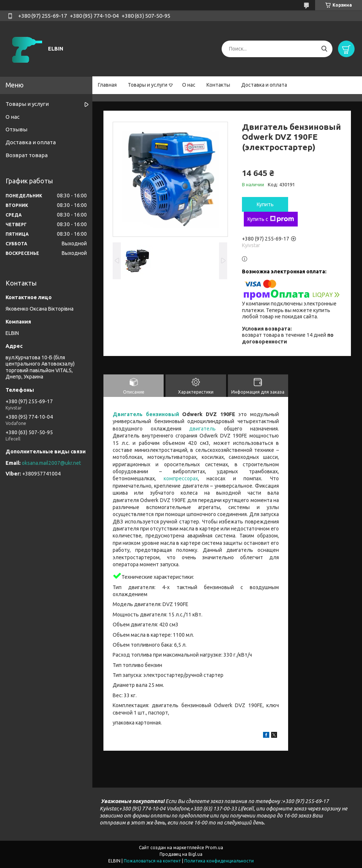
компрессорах (181, 478)
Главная (107, 85)
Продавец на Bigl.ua (181, 854)
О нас (189, 85)
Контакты (218, 85)
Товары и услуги (148, 85)
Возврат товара (27, 155)
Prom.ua (214, 848)
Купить (265, 204)
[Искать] (324, 49)
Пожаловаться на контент (152, 861)
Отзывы (16, 129)
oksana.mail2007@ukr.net (51, 463)
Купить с (271, 219)
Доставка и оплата (264, 85)
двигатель (202, 429)
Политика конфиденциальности (219, 861)
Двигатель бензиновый (146, 414)
